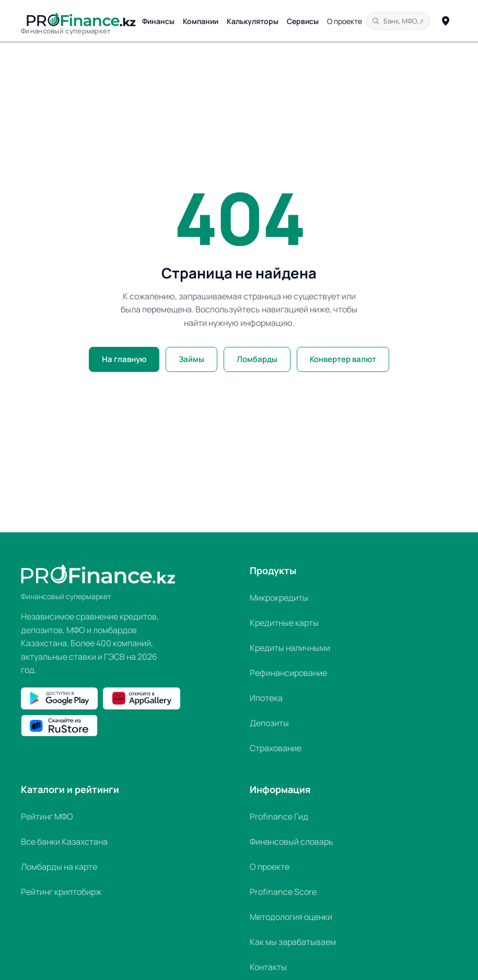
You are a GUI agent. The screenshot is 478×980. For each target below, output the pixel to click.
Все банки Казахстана (64, 842)
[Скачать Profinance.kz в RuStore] (59, 726)
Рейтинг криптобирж (61, 892)
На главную (124, 359)
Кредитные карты (284, 623)
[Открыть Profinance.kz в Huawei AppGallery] (141, 698)
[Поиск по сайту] (398, 21)
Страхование (276, 748)
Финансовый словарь (292, 842)
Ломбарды (257, 359)
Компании (201, 21)
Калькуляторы (253, 21)
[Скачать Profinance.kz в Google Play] (59, 698)
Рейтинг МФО (47, 816)
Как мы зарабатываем (293, 942)
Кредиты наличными (290, 648)
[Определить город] (446, 21)
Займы (191, 359)
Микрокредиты (279, 598)
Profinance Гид (279, 816)
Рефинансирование (288, 673)
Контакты (268, 967)
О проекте (345, 21)
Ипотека (266, 698)
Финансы (158, 21)
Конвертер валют (343, 359)
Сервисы (303, 21)
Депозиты (269, 723)
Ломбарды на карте (59, 867)
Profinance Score (283, 892)
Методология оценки (291, 917)
